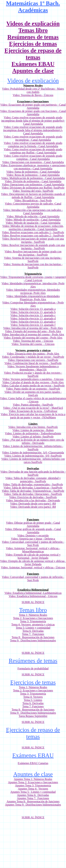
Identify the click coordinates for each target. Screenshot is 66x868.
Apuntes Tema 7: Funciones (33, 798)
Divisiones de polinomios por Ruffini (31, 188)
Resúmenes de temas (33, 37)
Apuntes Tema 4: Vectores (33, 789)
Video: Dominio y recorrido (33, 535)
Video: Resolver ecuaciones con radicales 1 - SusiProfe (33, 232)
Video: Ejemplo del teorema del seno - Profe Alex (33, 331)
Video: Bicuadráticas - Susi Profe (33, 200)
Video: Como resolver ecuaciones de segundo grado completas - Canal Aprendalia (33, 157)
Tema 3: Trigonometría (33, 621)
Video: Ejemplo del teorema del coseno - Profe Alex (33, 338)
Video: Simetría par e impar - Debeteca (33, 539)
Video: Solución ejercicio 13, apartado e (33, 322)
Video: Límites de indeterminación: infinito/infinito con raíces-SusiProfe (33, 461)
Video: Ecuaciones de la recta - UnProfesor (33, 411)
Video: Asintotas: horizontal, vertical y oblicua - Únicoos (33, 567)
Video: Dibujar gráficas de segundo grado (29, 529)
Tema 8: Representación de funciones (33, 637)
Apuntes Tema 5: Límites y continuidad (33, 792)
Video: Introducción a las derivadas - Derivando (33, 500)
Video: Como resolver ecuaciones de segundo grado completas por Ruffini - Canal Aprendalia (33, 151)
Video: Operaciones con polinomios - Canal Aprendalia (33, 184)
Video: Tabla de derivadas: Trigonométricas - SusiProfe (33, 491)
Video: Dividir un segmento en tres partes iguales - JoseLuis (33, 393)
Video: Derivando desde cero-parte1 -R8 (33, 504)
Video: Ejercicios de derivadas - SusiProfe (33, 497)
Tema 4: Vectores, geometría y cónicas (33, 624)
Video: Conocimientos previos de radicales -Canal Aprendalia (33, 205)
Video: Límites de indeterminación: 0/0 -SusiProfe (33, 456)
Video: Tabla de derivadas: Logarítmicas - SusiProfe (33, 488)
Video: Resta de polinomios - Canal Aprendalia (33, 175)
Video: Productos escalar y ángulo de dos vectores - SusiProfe (33, 374)
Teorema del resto (31, 191)
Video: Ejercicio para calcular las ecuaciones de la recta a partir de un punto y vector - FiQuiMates (33, 416)
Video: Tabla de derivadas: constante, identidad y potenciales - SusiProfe (33, 480)
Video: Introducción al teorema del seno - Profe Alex (33, 328)
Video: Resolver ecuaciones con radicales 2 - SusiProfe (33, 236)
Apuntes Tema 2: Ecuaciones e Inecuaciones (33, 782)
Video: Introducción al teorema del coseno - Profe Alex (33, 334)
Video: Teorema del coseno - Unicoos (33, 344)
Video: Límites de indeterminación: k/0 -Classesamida (33, 453)
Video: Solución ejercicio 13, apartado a (33, 309)
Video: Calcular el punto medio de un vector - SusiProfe (33, 386)
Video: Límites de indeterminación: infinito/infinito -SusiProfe (33, 448)
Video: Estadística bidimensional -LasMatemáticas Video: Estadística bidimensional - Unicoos (33, 595)
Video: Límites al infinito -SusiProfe (33, 437)
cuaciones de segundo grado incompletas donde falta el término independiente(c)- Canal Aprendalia (33, 130)
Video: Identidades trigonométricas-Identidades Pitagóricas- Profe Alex (33, 298)
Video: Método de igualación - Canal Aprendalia (33, 223)
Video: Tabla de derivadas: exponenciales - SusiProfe (33, 484)
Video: (8, 127)
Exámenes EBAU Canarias (33, 763)
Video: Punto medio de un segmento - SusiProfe (33, 389)
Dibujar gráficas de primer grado (33, 523)
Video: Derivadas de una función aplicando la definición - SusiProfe (33, 473)
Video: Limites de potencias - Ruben (33, 430)
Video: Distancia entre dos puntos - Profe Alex (33, 354)
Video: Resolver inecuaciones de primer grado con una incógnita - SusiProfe (33, 240)
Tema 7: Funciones (33, 634)
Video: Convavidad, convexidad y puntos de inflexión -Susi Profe (33, 543)
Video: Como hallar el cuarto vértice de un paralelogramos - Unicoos (33, 400)
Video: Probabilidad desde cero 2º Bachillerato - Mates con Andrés (33, 90)
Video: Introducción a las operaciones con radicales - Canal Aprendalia (33, 212)
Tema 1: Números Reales (33, 615)
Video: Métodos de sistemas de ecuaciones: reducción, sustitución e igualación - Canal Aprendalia (33, 228)
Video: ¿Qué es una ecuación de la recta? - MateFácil (33, 408)
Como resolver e (21, 127)
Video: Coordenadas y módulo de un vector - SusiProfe (33, 357)
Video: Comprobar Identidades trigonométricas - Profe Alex (33, 304)
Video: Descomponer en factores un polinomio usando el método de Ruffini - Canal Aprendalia (33, 196)
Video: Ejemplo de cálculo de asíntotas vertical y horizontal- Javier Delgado (33, 556)
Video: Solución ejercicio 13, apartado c (33, 315)
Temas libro (33, 30)
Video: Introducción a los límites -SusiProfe (33, 427)
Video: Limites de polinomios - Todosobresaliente (33, 433)
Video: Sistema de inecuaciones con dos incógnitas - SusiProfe (33, 266)
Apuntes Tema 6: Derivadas (33, 795)
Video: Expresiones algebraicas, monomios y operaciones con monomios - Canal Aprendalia (33, 167)
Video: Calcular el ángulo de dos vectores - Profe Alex (33, 382)
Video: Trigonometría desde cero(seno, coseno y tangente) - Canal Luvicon (33, 279)
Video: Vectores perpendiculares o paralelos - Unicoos (33, 379)
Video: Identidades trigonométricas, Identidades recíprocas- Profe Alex (33, 291)
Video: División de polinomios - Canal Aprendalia (33, 181)
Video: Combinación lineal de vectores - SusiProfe (33, 363)
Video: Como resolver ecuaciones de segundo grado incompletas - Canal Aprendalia (33, 138)
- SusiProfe (58, 188)
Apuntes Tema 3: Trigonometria (33, 785)
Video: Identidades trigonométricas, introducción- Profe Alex (33, 285)
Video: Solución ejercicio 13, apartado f (33, 325)
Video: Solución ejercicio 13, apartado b (33, 312)
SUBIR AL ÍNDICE (33, 602)
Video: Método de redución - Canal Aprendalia (33, 216)
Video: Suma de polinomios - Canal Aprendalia (33, 172)
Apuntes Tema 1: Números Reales (33, 779)
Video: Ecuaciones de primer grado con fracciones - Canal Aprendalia (33, 113)
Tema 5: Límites (33, 700)
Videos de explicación (33, 23)
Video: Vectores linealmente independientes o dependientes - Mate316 (33, 368)
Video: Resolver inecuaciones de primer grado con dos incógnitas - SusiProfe (33, 253)
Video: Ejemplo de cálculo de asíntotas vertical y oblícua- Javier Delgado (33, 563)
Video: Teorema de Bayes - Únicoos (33, 95)
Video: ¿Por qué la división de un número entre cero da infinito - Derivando (33, 441)
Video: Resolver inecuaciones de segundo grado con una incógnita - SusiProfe (33, 247)
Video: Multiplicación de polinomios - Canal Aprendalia (33, 178)
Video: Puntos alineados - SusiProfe (33, 405)
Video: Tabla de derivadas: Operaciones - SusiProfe (33, 494)
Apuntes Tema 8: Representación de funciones (33, 801)
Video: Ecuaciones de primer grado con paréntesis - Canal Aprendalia (33, 106)
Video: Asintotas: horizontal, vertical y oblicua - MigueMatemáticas (33, 550)
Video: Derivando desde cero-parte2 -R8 (33, 507)
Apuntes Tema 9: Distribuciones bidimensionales (33, 805)
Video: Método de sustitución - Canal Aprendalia (33, 220)
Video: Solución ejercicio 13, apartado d (33, 318)
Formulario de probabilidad (33, 668)
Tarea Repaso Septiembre (33, 716)
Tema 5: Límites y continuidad (33, 628)
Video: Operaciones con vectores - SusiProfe (33, 360)
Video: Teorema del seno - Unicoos (33, 341)
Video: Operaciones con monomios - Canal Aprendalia (33, 162)
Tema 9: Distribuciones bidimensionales (33, 640)
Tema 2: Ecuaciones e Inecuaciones (33, 618)
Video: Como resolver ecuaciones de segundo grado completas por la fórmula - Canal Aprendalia (33, 145)
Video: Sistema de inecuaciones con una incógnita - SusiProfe (33, 259)
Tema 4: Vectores (33, 697)
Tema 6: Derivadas (33, 631)
